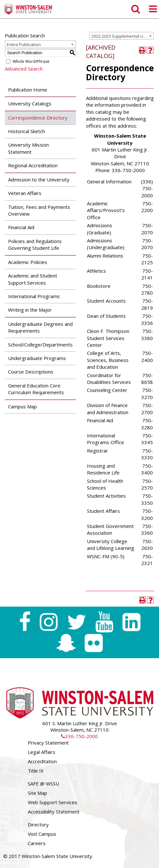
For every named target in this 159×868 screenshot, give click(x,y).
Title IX (36, 771)
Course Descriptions (31, 372)
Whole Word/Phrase (31, 61)
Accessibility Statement (54, 812)
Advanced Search (24, 69)
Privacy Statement (48, 743)
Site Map (37, 793)
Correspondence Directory (38, 118)
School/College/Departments (40, 345)
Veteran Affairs (25, 193)
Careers (37, 843)
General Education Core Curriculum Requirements (36, 389)
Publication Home (28, 90)
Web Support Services (53, 802)
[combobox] (122, 36)
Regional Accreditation (33, 165)
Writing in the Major (30, 310)
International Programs (34, 296)
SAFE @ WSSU (43, 784)
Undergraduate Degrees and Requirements (40, 327)
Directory (38, 824)
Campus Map (22, 406)
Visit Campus (42, 834)
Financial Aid (21, 227)
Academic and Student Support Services (33, 279)
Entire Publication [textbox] (24, 44)
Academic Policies (28, 262)
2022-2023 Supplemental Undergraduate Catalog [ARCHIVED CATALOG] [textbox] (122, 36)
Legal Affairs (42, 752)
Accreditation (42, 761)
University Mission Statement (28, 148)
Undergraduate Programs (37, 358)
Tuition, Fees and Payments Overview (39, 210)
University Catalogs (30, 103)
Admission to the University (39, 180)
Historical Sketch (26, 131)
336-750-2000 (79, 736)
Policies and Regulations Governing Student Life (35, 244)
